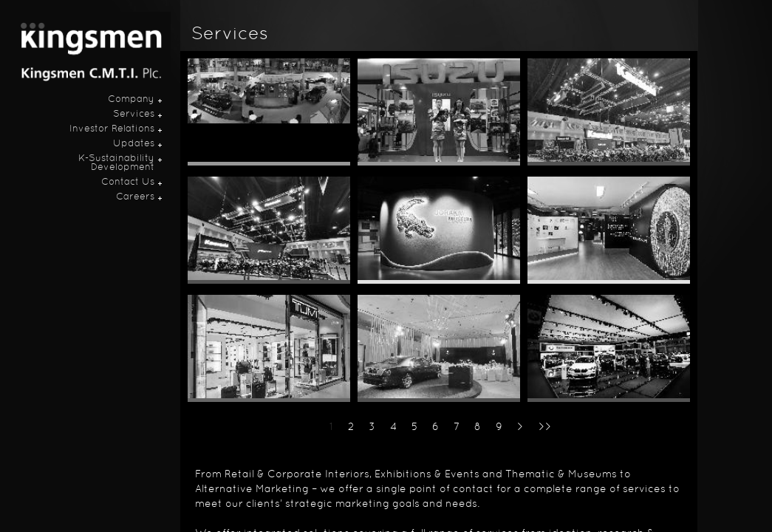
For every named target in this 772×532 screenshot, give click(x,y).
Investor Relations (112, 129)
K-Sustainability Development (116, 163)
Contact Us (128, 183)
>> (545, 427)
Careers (135, 197)
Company (131, 100)
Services (134, 115)
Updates (134, 144)
